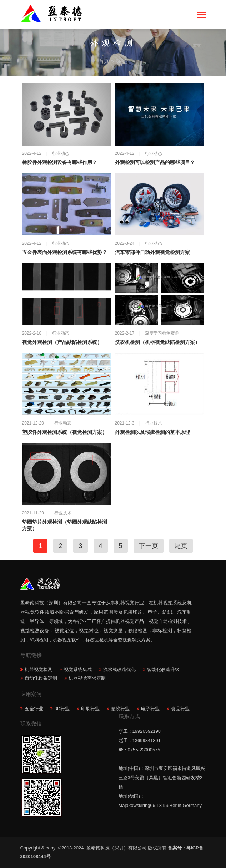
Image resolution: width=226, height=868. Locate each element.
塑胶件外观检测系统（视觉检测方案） (65, 432)
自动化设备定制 (41, 678)
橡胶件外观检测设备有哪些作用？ (60, 163)
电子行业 (150, 709)
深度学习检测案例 (162, 333)
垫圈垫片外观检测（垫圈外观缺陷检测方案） (65, 525)
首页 (104, 61)
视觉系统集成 (78, 669)
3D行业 (62, 709)
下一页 (149, 546)
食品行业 (180, 709)
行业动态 (61, 153)
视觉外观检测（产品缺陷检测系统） (62, 342)
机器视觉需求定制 (87, 678)
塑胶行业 (120, 709)
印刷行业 (90, 709)
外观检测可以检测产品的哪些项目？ (155, 163)
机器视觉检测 (39, 669)
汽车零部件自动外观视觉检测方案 (152, 252)
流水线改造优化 (119, 669)
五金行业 (34, 709)
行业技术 (154, 423)
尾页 (181, 546)
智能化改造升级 (163, 669)
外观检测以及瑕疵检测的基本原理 (152, 432)
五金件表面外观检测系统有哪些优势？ (65, 252)
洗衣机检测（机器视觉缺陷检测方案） (157, 342)
